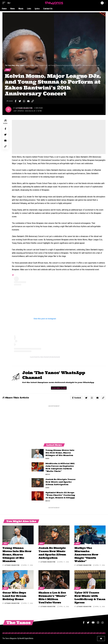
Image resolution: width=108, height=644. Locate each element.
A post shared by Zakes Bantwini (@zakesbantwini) (45, 357)
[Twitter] (88, 622)
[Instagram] (98, 622)
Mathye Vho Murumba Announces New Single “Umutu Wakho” (86, 555)
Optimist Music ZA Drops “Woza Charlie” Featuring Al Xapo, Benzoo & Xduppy (60, 496)
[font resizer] (9, 3)
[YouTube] (93, 622)
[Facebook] (84, 622)
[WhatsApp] (103, 622)
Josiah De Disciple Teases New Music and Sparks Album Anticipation (60, 483)
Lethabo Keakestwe (24, 108)
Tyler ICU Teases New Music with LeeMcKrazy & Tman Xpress (90, 597)
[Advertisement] (59, 137)
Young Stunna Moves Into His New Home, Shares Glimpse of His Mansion (60, 453)
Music (48, 475)
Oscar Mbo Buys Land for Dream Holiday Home (14, 596)
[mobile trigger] (4, 3)
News (8, 70)
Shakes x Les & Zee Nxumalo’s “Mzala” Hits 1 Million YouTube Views (52, 597)
